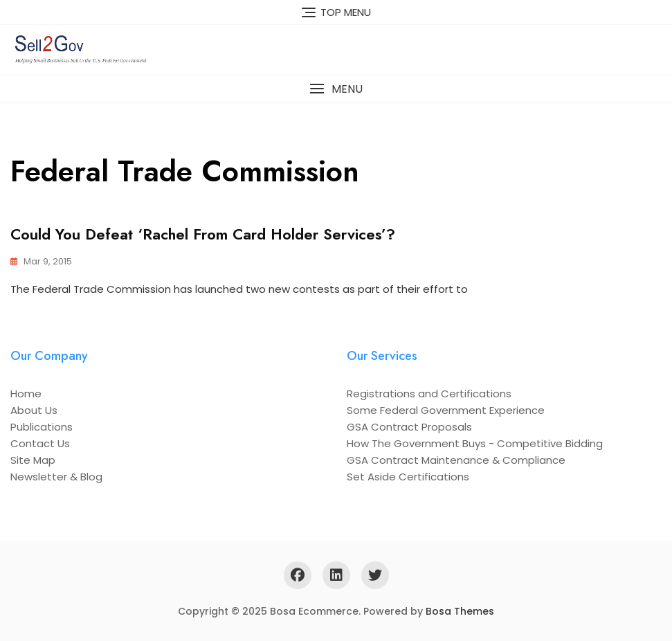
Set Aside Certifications (408, 477)
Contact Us (40, 443)
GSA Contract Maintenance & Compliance (456, 460)
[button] (336, 89)
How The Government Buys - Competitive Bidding (475, 443)
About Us (34, 410)
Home (26, 394)
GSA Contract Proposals (409, 427)
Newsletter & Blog (56, 477)
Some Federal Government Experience (446, 410)
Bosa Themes (460, 611)
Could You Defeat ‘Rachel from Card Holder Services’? (203, 234)
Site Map (33, 460)
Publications (42, 427)
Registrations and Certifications (429, 394)
